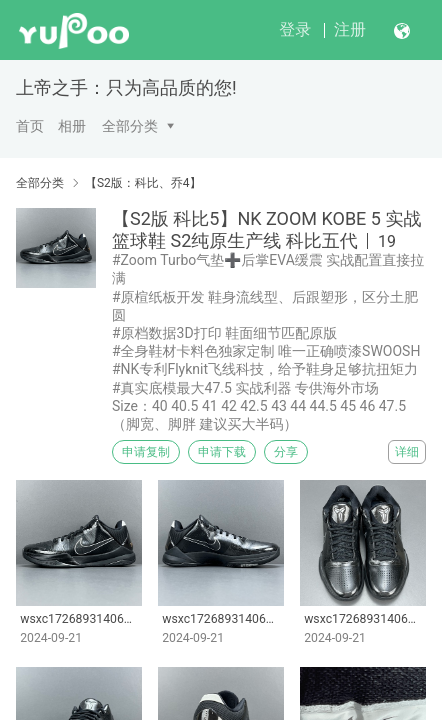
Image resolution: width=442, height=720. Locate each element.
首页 (30, 126)
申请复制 (146, 452)
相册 (72, 126)
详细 (407, 452)
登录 (295, 29)
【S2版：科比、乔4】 (143, 183)
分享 (286, 452)
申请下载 (222, 452)
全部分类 (130, 126)
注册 (350, 29)
